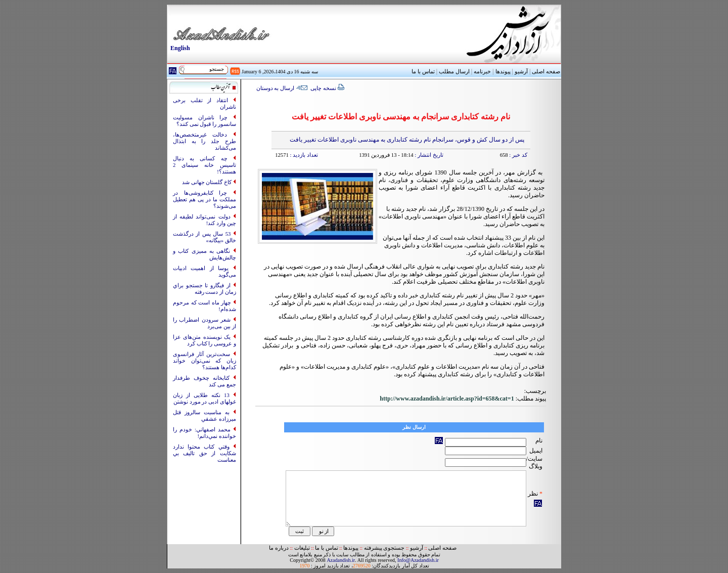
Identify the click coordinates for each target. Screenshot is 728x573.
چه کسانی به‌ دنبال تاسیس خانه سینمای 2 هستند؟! (204, 165)
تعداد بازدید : (303, 155)
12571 (282, 155)
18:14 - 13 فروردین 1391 (386, 155)
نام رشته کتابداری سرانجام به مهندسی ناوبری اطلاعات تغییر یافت (401, 117)
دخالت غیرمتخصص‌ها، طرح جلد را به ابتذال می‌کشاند (204, 141)
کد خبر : (518, 155)
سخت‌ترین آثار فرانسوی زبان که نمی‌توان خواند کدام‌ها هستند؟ (204, 361)
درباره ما (279, 548)
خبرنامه (482, 72)
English (180, 48)
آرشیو (521, 72)
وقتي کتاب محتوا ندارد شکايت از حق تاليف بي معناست (204, 453)
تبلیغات (302, 548)
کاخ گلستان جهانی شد (208, 182)
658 (504, 155)
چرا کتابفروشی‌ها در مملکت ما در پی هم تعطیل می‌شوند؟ (204, 200)
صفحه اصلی (546, 72)
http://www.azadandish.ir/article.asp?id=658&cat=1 (447, 399)
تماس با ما (326, 548)
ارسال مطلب (454, 72)
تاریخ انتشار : (428, 155)
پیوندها (503, 72)
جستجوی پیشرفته (384, 548)
